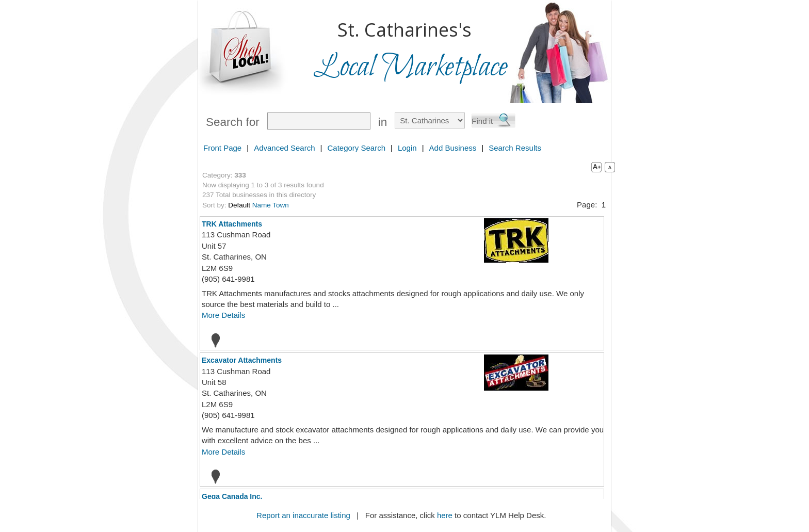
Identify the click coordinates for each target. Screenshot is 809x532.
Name (262, 205)
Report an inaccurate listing (303, 515)
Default (239, 205)
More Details (223, 315)
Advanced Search (284, 148)
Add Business (453, 148)
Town (281, 205)
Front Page (222, 148)
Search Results (515, 148)
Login (407, 148)
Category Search (356, 148)
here (445, 515)
